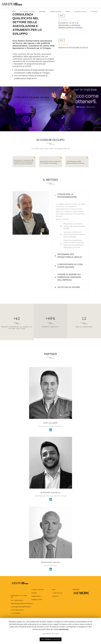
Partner (42, 12)
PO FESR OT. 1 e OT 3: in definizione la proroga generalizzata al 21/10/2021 (71, 25)
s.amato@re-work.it (18, 610)
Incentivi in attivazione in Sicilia (73, 48)
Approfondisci (64, 629)
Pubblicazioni (56, 12)
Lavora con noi (80, 12)
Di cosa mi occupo (27, 12)
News (68, 12)
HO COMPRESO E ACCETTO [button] (51, 639)
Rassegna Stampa (37, 600)
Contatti (94, 12)
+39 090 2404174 (18, 600)
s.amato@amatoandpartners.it (21, 607)
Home (14, 12)
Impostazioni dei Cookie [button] (51, 634)
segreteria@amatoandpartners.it (22, 604)
